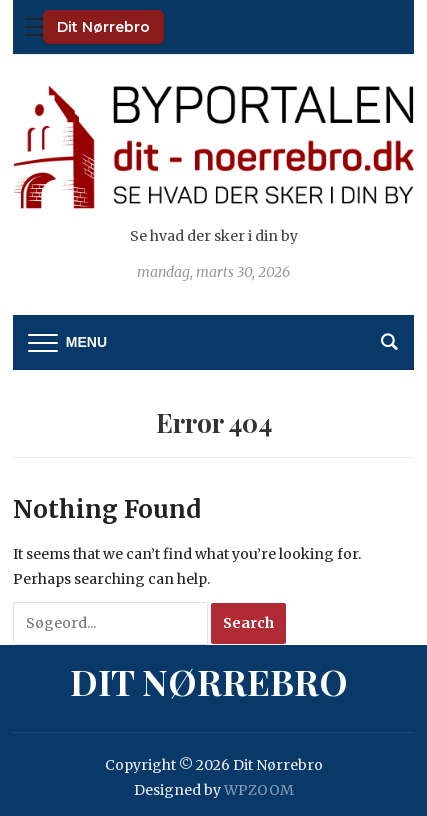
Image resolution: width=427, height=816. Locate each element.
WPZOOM (259, 790)
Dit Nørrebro (103, 27)
